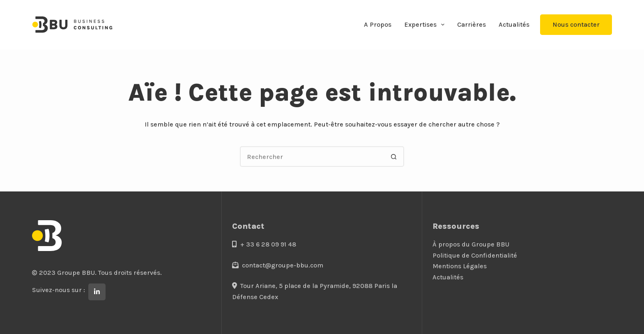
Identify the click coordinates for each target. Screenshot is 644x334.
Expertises (426, 25)
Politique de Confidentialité (475, 255)
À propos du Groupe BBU (471, 244)
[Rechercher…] (312, 157)
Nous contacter (576, 24)
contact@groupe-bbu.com (278, 265)
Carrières (471, 24)
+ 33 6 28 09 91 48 (264, 244)
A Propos (378, 24)
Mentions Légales (460, 266)
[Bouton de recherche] (394, 157)
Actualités (514, 24)
